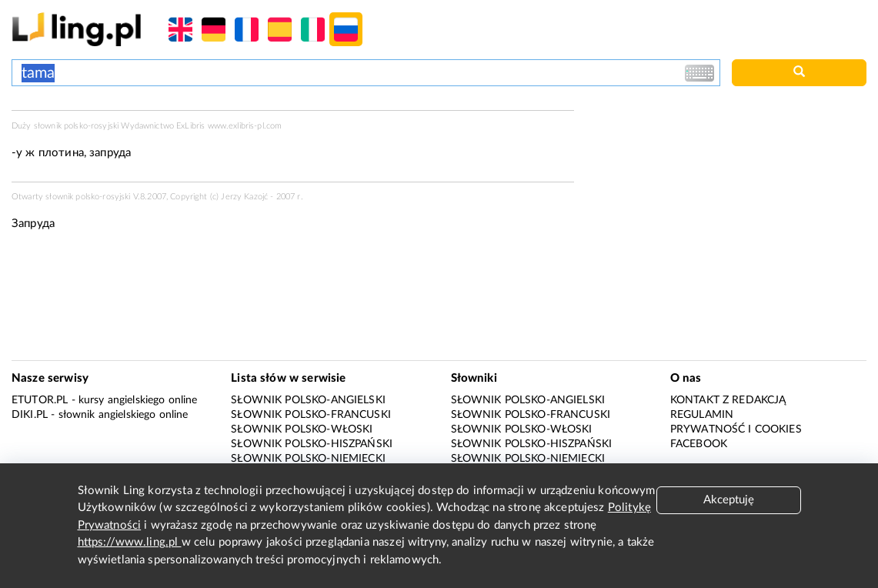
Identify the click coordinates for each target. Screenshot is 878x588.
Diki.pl (30, 415)
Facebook (699, 444)
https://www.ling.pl (130, 542)
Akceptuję (729, 500)
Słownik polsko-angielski (308, 400)
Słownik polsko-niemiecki (308, 459)
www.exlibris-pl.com (245, 126)
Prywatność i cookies (736, 429)
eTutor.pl (40, 400)
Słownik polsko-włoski (302, 429)
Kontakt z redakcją (728, 400)
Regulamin (702, 415)
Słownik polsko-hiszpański (312, 444)
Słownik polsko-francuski (311, 415)
